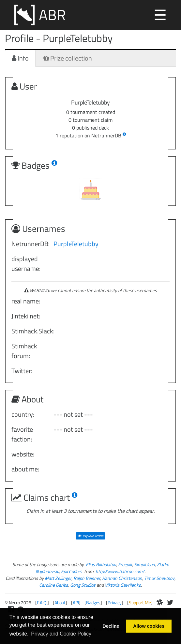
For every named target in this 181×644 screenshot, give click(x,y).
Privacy (115, 602)
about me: (25, 469)
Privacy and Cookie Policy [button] (61, 634)
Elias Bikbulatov (101, 564)
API (76, 602)
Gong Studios (83, 585)
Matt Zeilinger (58, 578)
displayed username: (26, 264)
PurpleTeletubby (76, 244)
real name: (26, 301)
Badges (93, 602)
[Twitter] (170, 602)
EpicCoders (72, 571)
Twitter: (22, 371)
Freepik (125, 564)
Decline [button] (111, 626)
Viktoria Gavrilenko (123, 585)
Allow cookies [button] (149, 626)
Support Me (140, 602)
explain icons (90, 536)
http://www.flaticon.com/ (120, 571)
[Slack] (160, 602)
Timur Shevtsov (159, 578)
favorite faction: (22, 434)
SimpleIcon (144, 564)
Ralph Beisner (87, 578)
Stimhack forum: (24, 351)
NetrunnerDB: (30, 244)
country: (23, 414)
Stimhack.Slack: (30, 331)
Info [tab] (20, 58)
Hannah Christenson (122, 578)
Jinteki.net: (26, 316)
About (60, 602)
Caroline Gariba (54, 585)
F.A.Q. (42, 602)
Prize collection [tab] (68, 58)
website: (23, 454)
